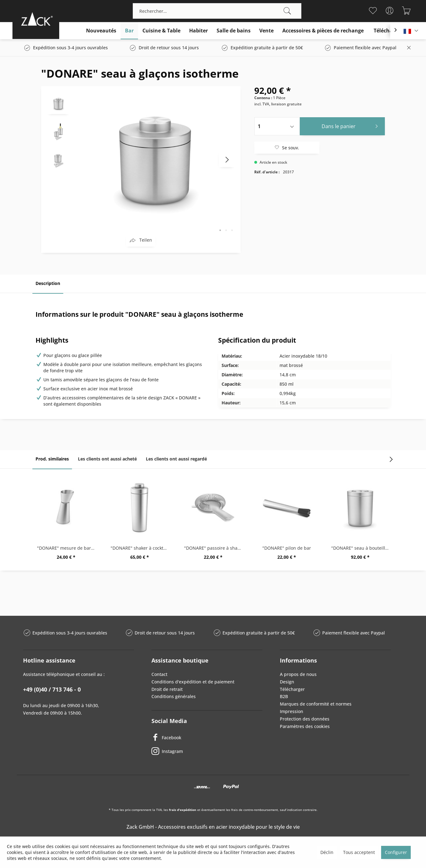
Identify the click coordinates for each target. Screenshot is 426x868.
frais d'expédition (183, 810)
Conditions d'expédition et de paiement (193, 682)
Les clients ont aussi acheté (107, 459)
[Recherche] (287, 11)
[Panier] (407, 11)
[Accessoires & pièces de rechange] (323, 31)
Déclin (327, 852)
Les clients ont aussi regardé (176, 459)
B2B (284, 696)
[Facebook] (207, 737)
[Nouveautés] (101, 31)
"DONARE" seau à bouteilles (361, 548)
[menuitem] (217, 11)
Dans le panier (351, 125)
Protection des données (305, 719)
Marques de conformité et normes (316, 704)
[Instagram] (207, 751)
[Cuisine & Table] (161, 31)
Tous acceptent (359, 852)
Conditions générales (174, 696)
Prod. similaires (52, 459)
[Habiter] (199, 31)
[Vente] (266, 31)
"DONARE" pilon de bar (287, 548)
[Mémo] (373, 11)
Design (287, 682)
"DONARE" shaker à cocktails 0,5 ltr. (141, 548)
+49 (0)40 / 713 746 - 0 (52, 689)
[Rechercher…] (217, 11)
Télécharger (292, 689)
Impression (292, 711)
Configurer (396, 852)
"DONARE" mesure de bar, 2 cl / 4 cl (68, 548)
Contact (159, 674)
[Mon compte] (390, 11)
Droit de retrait (167, 689)
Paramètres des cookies (305, 726)
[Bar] (129, 31)
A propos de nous (298, 674)
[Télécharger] (388, 31)
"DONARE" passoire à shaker (214, 548)
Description (48, 283)
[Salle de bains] (234, 31)
